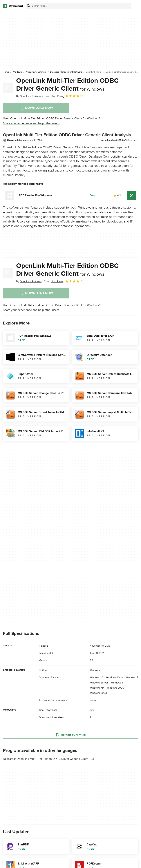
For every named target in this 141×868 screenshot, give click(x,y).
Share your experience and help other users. (31, 123)
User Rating (67, 96)
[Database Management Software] (66, 72)
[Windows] (17, 72)
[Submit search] (29, 6)
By (29, 96)
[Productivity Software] (36, 72)
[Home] (6, 72)
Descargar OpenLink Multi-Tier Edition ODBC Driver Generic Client (46, 759)
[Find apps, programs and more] (78, 6)
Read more (133, 140)
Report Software (70, 735)
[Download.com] (13, 6)
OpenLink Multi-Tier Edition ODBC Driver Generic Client (67, 85)
